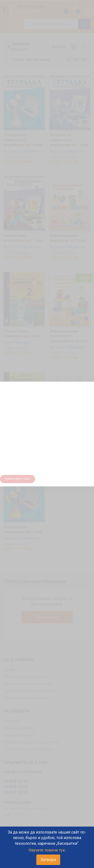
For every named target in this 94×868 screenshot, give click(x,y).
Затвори (48, 860)
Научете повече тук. (47, 850)
